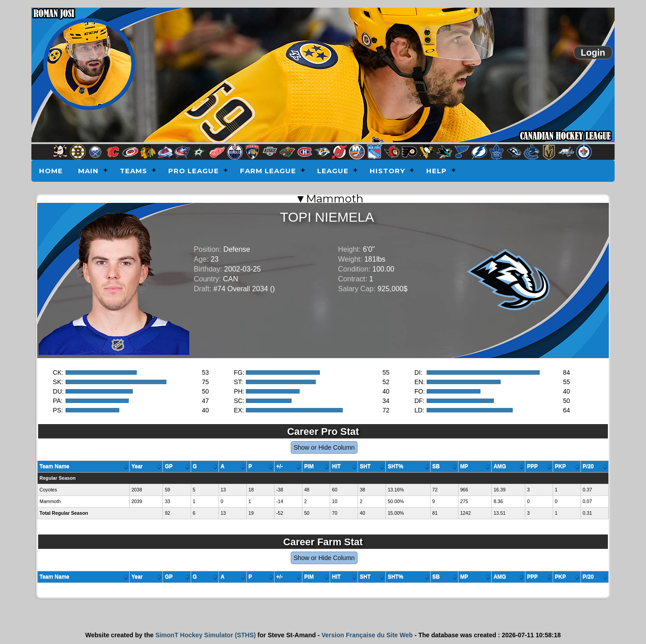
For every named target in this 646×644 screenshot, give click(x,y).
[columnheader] (84, 467)
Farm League (268, 171)
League (333, 171)
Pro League (194, 171)
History (387, 171)
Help (436, 171)
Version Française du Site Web (367, 635)
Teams (133, 171)
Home (51, 171)
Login (593, 53)
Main (88, 171)
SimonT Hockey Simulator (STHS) (205, 635)
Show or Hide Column (324, 447)
